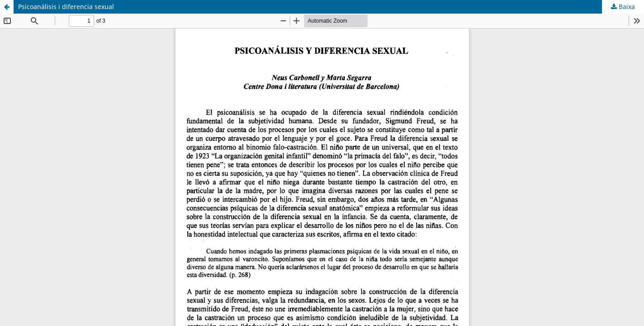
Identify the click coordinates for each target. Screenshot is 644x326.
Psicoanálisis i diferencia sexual (66, 7)
